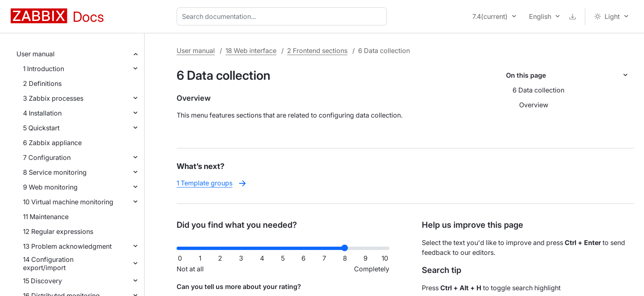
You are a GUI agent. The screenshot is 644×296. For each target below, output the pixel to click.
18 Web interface (251, 51)
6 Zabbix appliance (52, 143)
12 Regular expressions (58, 231)
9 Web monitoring (50, 187)
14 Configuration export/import (48, 264)
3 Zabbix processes (53, 98)
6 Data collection (538, 90)
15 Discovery (43, 281)
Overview (534, 105)
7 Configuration (47, 157)
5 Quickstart (41, 128)
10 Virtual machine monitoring (68, 202)
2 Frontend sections (317, 51)
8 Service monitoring (55, 172)
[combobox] (283, 16)
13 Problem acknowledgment (67, 246)
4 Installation (42, 113)
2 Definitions (42, 83)
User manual (36, 54)
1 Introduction (44, 69)
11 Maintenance (46, 217)
